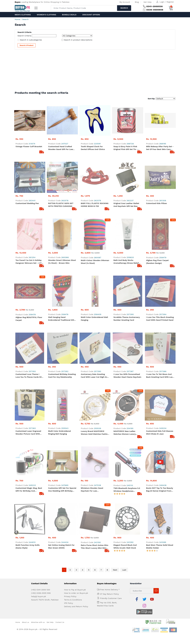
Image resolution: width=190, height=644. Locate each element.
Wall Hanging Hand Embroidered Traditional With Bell (62, 225)
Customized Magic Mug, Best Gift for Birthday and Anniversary (29, 303)
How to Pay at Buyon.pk (75, 372)
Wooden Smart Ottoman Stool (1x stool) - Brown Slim (62, 199)
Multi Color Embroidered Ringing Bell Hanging (59, 277)
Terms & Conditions (73, 382)
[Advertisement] (95, 71)
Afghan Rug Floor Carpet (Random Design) (157, 199)
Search (124, 8)
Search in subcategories (31, 40)
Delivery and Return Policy (76, 389)
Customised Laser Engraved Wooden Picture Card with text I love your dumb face (28, 277)
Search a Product (27, 45)
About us (25, 398)
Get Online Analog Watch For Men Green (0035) (61, 329)
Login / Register (167, 2)
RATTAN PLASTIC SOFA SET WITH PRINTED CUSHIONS (61, 174)
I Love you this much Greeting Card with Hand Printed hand (160, 225)
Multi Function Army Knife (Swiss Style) (28, 329)
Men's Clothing (23, 15)
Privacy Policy (70, 379)
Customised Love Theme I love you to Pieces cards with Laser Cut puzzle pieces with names (30, 251)
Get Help (148, 2)
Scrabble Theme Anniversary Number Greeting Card (127, 225)
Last (124, 352)
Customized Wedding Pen (27, 172)
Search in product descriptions (78, 40)
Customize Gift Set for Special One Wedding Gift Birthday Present (62, 303)
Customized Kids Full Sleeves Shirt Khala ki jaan (160, 277)
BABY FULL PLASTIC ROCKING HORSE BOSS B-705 (95, 174)
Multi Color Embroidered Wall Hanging (94, 225)
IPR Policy (69, 385)
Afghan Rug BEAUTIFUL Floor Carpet (29, 225)
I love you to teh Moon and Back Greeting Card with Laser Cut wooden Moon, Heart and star (160, 251)
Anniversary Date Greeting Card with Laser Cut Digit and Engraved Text (95, 251)
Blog (137, 2)
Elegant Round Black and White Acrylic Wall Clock (125, 329)
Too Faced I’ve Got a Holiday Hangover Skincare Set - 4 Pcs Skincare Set (30, 200)
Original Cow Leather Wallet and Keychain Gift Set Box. (126, 174)
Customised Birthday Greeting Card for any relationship (62, 251)
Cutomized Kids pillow (156, 172)
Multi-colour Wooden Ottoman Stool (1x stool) (95, 199)
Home (17, 19)
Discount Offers (91, 15)
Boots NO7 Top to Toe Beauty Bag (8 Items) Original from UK (160, 303)
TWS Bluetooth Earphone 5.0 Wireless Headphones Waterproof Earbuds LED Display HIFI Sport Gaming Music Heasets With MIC (127, 303)
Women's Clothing (46, 15)
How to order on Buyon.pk (76, 375)
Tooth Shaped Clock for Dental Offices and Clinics (93, 148)
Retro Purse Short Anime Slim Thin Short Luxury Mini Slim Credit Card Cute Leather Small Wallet (95, 329)
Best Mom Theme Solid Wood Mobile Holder (160, 329)
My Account (125, 2)
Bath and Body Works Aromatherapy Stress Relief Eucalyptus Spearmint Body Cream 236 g (126, 200)
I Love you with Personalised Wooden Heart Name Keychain (127, 251)
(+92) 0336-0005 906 (41, 375)
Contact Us (60, 398)
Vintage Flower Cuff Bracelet (29, 146)
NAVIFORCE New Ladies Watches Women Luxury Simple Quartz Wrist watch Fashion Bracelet (126, 277)
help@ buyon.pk (39, 379)
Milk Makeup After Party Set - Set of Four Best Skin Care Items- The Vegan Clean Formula (160, 148)
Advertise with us (38, 398)
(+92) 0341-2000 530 (41, 372)
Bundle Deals (69, 15)
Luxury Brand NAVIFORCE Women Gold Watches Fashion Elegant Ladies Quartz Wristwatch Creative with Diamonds (95, 277)
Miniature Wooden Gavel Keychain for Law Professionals (92, 303)
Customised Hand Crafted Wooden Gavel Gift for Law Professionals (61, 148)
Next (115, 352)
